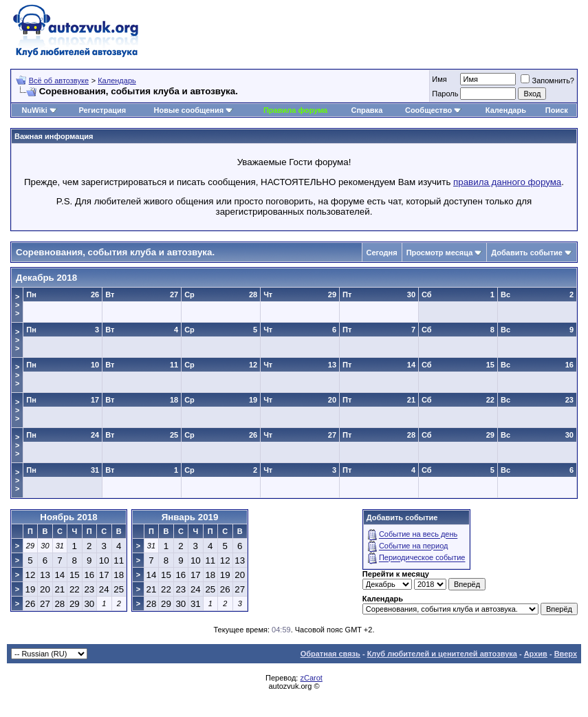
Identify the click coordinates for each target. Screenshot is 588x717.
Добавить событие (527, 253)
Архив (536, 654)
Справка (367, 110)
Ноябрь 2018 (68, 517)
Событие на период (414, 546)
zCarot (311, 678)
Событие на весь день (418, 535)
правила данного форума (507, 182)
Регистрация (102, 110)
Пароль (445, 94)
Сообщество (433, 110)
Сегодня (382, 253)
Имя (439, 79)
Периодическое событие (422, 558)
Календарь (117, 81)
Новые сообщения (189, 110)
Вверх (566, 654)
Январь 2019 (190, 517)
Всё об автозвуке (59, 81)
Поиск (557, 110)
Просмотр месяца (440, 253)
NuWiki (35, 110)
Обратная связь (330, 654)
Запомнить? (547, 81)
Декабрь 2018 (46, 278)
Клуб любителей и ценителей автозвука (442, 654)
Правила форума (295, 110)
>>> (17, 305)
